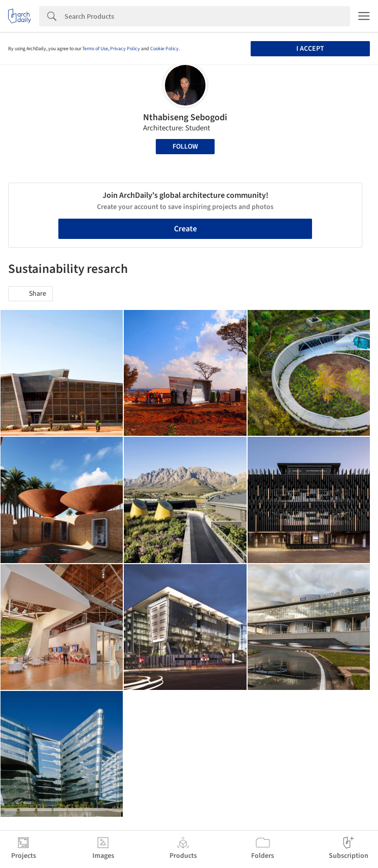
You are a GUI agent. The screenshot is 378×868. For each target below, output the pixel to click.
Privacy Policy (125, 49)
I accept (310, 49)
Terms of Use (95, 49)
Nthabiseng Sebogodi (185, 117)
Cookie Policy (164, 49)
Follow (185, 147)
